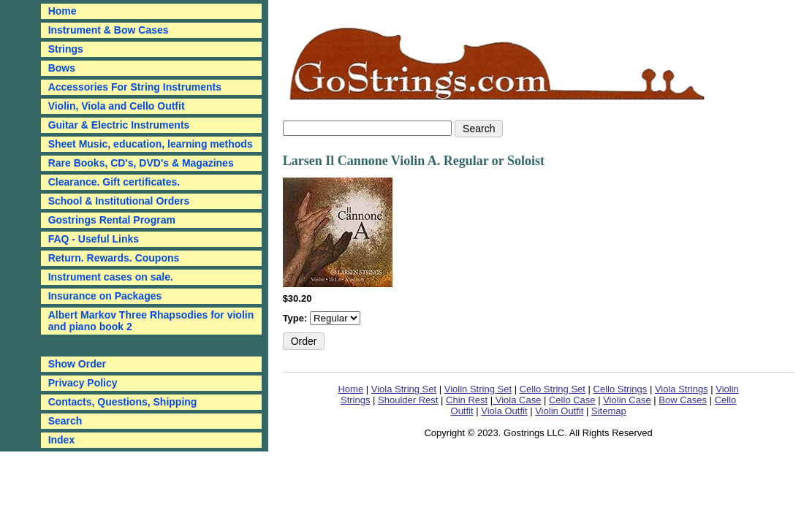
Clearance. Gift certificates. (114, 182)
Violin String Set (478, 389)
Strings (66, 49)
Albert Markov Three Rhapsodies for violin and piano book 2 (151, 321)
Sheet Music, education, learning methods (151, 144)
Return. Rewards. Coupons (114, 258)
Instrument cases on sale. (111, 277)
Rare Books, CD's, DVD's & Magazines (141, 163)
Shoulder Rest (408, 400)
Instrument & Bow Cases (109, 30)
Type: (296, 318)
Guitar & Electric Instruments (119, 125)
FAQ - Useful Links (94, 239)
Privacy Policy (83, 383)
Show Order (77, 364)
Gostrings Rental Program (112, 220)
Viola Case (517, 400)
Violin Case (627, 400)
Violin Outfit (559, 411)
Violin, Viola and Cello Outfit (117, 106)
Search (65, 421)
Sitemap (609, 411)
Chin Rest (467, 400)
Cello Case (572, 400)
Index (62, 440)
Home (350, 389)
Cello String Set (553, 389)
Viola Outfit (504, 411)
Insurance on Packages (105, 296)
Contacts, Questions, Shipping (123, 402)
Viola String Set (404, 389)
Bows (62, 68)
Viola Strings (682, 389)
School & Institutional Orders (119, 201)
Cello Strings (621, 389)
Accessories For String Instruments (135, 87)
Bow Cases (683, 400)
